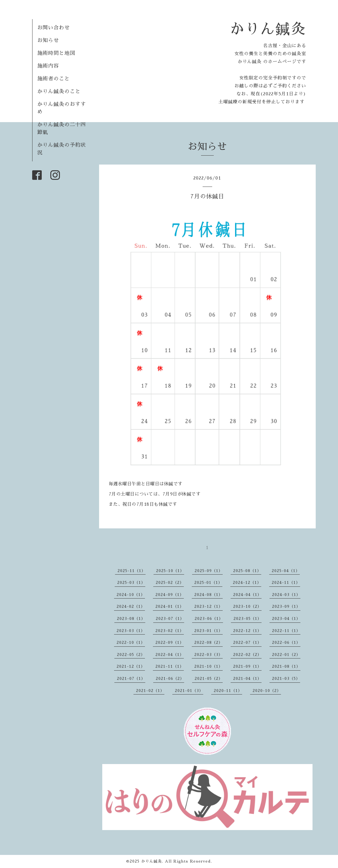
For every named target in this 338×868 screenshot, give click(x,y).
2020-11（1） (228, 691)
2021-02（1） (150, 691)
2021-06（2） (170, 679)
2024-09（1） (170, 595)
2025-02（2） (170, 583)
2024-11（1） (286, 583)
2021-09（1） (247, 666)
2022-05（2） (131, 655)
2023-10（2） (247, 607)
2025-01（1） (208, 583)
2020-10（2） (267, 691)
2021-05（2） (209, 679)
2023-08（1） (131, 619)
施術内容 (48, 66)
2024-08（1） (209, 595)
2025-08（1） (247, 571)
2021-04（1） (247, 679)
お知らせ (48, 40)
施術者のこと (54, 79)
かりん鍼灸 (268, 29)
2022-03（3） (209, 655)
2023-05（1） (248, 619)
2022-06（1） (286, 643)
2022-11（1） (286, 631)
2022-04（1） (170, 655)
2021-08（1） (286, 666)
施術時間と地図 (56, 53)
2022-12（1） (247, 631)
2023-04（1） (286, 619)
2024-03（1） (286, 595)
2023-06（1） (209, 619)
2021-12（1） (131, 666)
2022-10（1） (131, 643)
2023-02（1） (170, 631)
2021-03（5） (286, 679)
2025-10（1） (170, 571)
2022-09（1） (170, 643)
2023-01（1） (209, 631)
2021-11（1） (170, 666)
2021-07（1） (131, 679)
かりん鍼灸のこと (59, 92)
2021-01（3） (189, 691)
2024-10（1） (131, 595)
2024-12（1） (247, 583)
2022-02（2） (247, 655)
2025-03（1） (131, 583)
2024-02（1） (131, 607)
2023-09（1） (286, 607)
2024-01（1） (170, 607)
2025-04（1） (286, 571)
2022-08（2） (209, 643)
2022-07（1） (247, 643)
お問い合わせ (54, 28)
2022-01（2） (286, 655)
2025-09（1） (209, 571)
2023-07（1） (170, 619)
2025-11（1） (132, 571)
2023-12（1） (209, 607)
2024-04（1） (247, 595)
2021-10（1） (209, 666)
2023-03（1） (131, 631)
